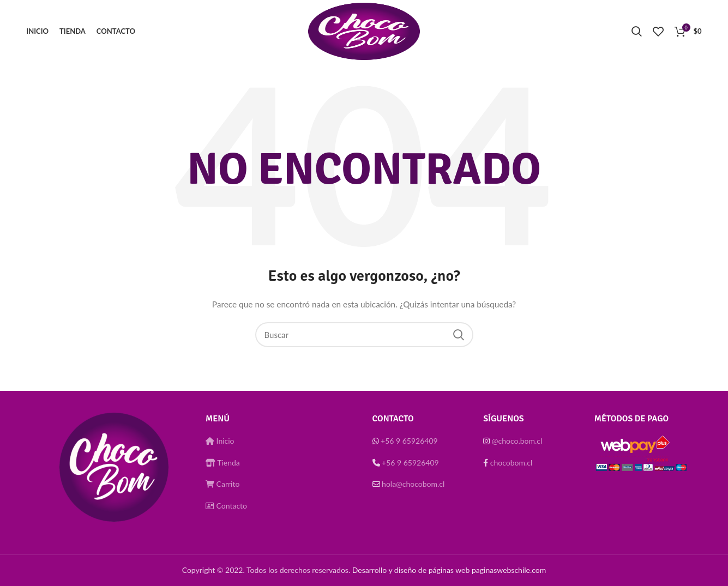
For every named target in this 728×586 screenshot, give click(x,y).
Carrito (222, 484)
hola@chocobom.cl (413, 484)
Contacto (226, 506)
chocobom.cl (512, 463)
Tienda (223, 463)
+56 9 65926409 (409, 441)
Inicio (220, 441)
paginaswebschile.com (509, 570)
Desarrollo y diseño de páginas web (411, 570)
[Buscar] (364, 335)
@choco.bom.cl (517, 441)
